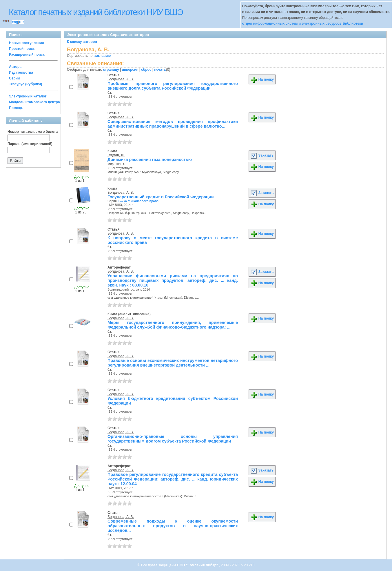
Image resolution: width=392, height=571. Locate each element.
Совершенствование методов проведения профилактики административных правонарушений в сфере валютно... (173, 124)
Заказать (262, 155)
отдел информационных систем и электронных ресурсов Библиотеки (303, 23)
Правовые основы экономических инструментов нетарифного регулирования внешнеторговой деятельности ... (173, 363)
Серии (14, 78)
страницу (111, 70)
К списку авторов (82, 42)
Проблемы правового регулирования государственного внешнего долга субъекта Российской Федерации (173, 86)
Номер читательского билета (33, 132)
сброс (146, 70)
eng (15, 22)
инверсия (130, 70)
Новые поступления (27, 43)
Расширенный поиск (27, 55)
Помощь (16, 108)
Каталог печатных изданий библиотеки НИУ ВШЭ (96, 12)
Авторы (16, 67)
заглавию (103, 56)
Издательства (21, 72)
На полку (262, 79)
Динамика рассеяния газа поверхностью (150, 159)
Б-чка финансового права (138, 201)
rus (22, 22)
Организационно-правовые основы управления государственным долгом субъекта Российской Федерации (173, 439)
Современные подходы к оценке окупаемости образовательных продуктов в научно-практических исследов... (173, 526)
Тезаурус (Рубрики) (25, 84)
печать (160, 70)
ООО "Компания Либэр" (198, 565)
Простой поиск (22, 49)
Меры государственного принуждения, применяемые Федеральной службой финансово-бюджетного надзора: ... (173, 325)
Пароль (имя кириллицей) (30, 144)
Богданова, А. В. (121, 79)
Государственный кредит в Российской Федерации (161, 197)
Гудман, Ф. (116, 155)
